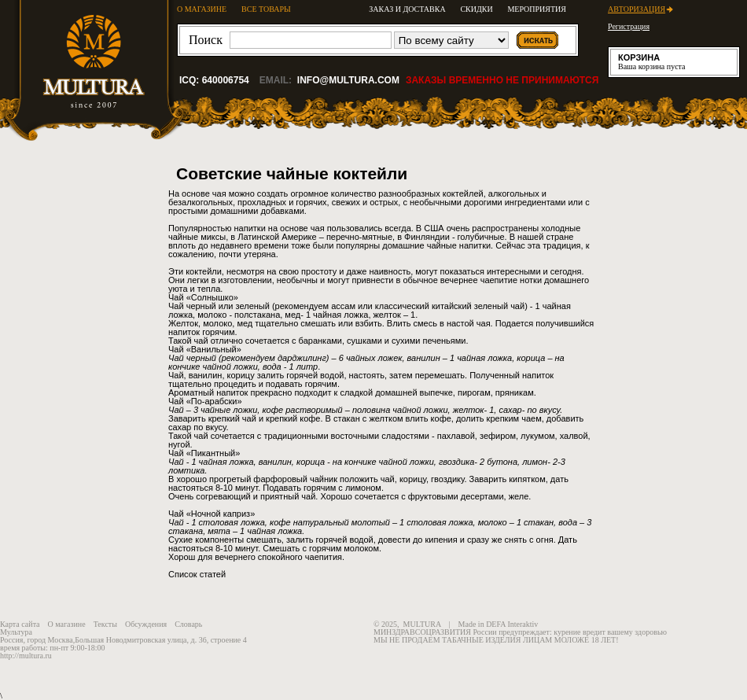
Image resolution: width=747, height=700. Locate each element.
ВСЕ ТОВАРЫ (266, 9)
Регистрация (629, 26)
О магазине (67, 624)
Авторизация (637, 9)
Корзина (639, 57)
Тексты (105, 624)
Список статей (197, 574)
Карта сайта (20, 624)
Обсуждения (146, 624)
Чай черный (192, 306)
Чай (176, 410)
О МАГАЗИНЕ (202, 9)
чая (219, 193)
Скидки (476, 9)
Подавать (282, 488)
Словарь (188, 624)
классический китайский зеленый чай (450, 306)
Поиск (206, 40)
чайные (183, 237)
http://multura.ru (26, 656)
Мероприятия (537, 9)
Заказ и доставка (407, 9)
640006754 (226, 80)
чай (388, 479)
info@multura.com (348, 80)
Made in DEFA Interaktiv (499, 624)
